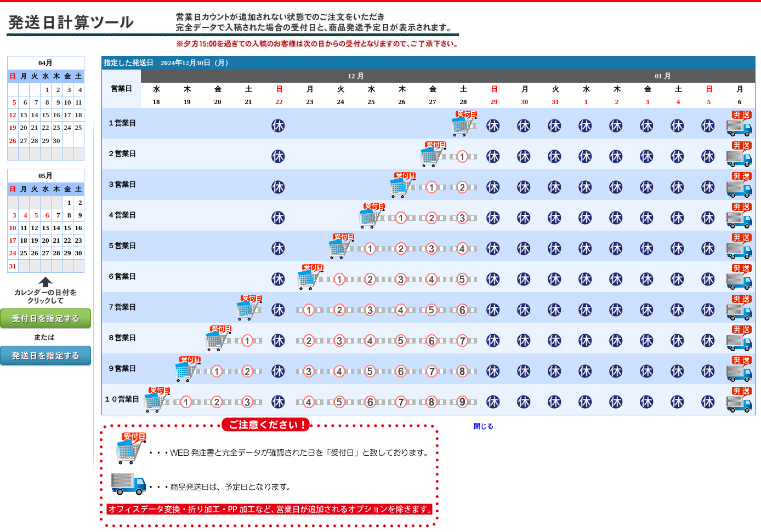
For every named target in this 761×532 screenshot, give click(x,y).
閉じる (484, 426)
